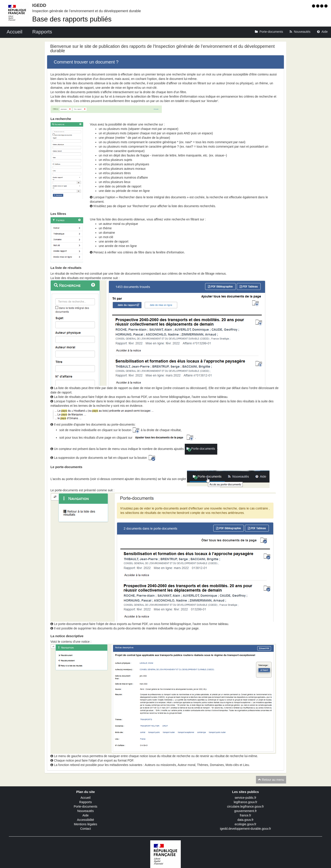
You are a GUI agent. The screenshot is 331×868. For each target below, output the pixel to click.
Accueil (86, 798)
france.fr (245, 815)
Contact (85, 829)
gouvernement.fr (246, 811)
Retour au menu (271, 780)
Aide (85, 815)
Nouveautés (86, 811)
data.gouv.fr (245, 820)
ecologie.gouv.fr (246, 824)
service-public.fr (245, 798)
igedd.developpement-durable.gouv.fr (245, 829)
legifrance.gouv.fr (245, 802)
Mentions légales (86, 824)
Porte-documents (86, 806)
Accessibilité (86, 820)
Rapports (86, 802)
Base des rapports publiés (72, 19)
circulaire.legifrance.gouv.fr (245, 806)
